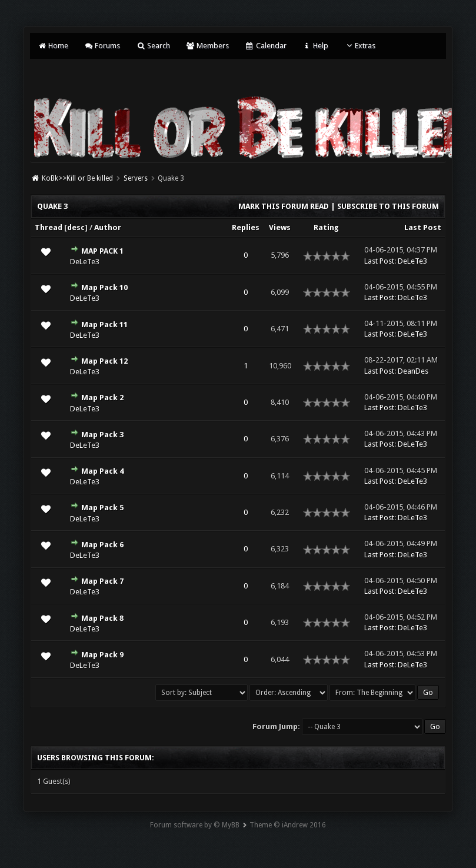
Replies (246, 227)
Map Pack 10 (104, 287)
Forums (102, 46)
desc (76, 227)
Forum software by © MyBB (195, 825)
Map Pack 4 (102, 471)
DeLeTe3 (85, 262)
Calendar (265, 46)
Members (207, 46)
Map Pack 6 (102, 545)
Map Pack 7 (102, 581)
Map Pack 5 (102, 508)
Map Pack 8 (102, 618)
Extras (360, 46)
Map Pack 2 (102, 398)
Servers (136, 178)
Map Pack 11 (104, 325)
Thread (49, 227)
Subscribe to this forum (388, 206)
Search (153, 46)
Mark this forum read (284, 206)
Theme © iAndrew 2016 (288, 825)
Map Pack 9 (102, 655)
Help (315, 46)
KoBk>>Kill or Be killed (77, 178)
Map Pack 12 (104, 361)
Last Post (423, 227)
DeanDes (413, 371)
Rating (326, 227)
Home (52, 46)
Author (108, 227)
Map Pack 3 (102, 435)
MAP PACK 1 (102, 251)
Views (280, 227)
